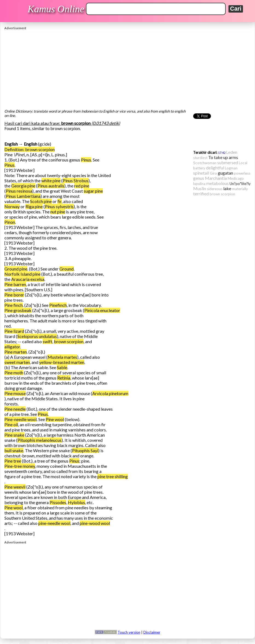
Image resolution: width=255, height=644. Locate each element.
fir (60, 201)
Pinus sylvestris (59, 206)
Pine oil (11, 424)
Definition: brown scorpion (30, 149)
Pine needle (15, 409)
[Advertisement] (127, 68)
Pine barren (15, 284)
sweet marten (17, 362)
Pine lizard (14, 331)
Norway (12, 206)
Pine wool (55, 419)
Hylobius (76, 502)
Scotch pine (41, 201)
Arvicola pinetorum (110, 393)
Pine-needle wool (21, 419)
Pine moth (14, 373)
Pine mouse (15, 393)
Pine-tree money (20, 466)
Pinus (86, 160)
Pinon (10, 222)
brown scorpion (69, 341)
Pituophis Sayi (85, 450)
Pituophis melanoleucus (40, 440)
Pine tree (13, 461)
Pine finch (14, 305)
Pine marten (16, 352)
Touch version (129, 632)
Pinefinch (58, 305)
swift (47, 341)
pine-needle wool (54, 523)
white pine (51, 180)
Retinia (64, 378)
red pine (82, 186)
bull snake (14, 450)
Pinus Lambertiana (23, 196)
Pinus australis (51, 186)
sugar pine (93, 191)
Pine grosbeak (18, 310)
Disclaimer (152, 632)
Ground (66, 269)
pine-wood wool (95, 523)
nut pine (58, 212)
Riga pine (34, 206)
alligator (12, 347)
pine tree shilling (113, 476)
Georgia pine (23, 186)
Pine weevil (15, 487)
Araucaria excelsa (28, 279)
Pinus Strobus (76, 180)
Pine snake (14, 435)
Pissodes (58, 502)
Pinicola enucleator (102, 310)
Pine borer (14, 295)
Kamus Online (56, 9)
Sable (62, 367)
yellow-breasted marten (62, 362)
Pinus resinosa (19, 191)
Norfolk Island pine (22, 274)
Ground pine (16, 269)
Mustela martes (62, 357)
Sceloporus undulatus (37, 336)
